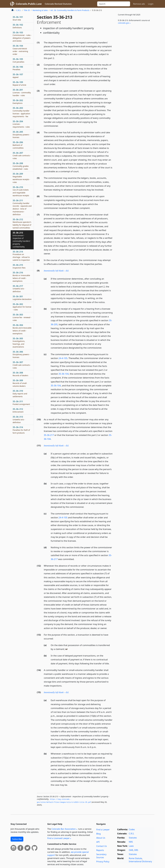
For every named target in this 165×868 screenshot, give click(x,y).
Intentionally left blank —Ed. (56, 271)
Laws (131, 846)
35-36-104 (64, 374)
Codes (132, 829)
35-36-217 (49, 435)
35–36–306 (21, 354)
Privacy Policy (103, 862)
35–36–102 (18, 26)
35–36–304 (22, 329)
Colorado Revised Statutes (58, 4)
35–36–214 (21, 256)
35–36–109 (19, 83)
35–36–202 (18, 102)
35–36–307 (22, 365)
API (98, 842)
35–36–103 (22, 37)
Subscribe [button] (17, 839)
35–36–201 (22, 92)
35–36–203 (21, 112)
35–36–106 (18, 68)
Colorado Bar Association (64, 829)
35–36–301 (22, 298)
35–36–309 (20, 383)
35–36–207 (22, 156)
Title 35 (27, 10)
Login (151, 4)
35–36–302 (22, 307)
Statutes (133, 838)
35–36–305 (19, 343)
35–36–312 (18, 410)
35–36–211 (22, 207)
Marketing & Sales (40, 10)
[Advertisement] (135, 69)
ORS (136, 850)
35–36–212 (22, 223)
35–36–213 (21, 240)
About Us (101, 838)
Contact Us (102, 846)
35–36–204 (21, 124)
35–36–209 (21, 178)
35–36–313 (19, 419)
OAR (131, 850)
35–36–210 (21, 191)
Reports (100, 850)
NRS (131, 842)
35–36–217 (19, 289)
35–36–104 (20, 50)
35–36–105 (18, 60)
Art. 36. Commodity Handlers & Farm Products (70, 10)
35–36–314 (21, 430)
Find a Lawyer (103, 830)
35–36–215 (19, 266)
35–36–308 (20, 374)
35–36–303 (22, 317)
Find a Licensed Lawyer (58, 838)
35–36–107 (18, 76)
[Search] (114, 4)
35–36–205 (21, 135)
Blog (98, 834)
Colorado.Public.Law (29, 4)
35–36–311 (21, 403)
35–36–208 (21, 166)
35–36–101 (18, 18)
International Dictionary (140, 861)
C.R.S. (19, 10)
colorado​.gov (124, 23)
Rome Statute (135, 858)
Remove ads (139, 4)
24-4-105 (63, 358)
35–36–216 (21, 277)
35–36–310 (20, 394)
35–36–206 (18, 145)
